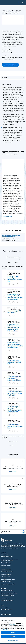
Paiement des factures (6, 614)
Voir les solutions (8, 217)
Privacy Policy (12, 624)
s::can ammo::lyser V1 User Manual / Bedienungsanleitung (14, 378)
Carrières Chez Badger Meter (7, 601)
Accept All (13, 636)
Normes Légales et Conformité (8, 596)
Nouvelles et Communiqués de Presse (9, 593)
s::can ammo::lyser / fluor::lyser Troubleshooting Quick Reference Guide (14, 409)
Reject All (13, 632)
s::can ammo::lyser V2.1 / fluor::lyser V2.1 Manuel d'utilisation (15, 393)
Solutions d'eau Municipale (7, 556)
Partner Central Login (6, 609)
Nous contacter (4, 607)
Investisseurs (4, 598)
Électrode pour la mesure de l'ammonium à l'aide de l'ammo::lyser (13, 468)
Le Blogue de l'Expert (6, 577)
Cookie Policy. (5, 630)
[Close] (24, 619)
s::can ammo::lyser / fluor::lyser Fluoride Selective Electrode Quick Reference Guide (15, 297)
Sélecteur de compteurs (6, 574)
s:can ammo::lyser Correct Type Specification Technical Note (15, 279)
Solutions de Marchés (6, 565)
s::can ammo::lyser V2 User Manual (14, 312)
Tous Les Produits (5, 554)
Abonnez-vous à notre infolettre (8, 584)
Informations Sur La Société (7, 591)
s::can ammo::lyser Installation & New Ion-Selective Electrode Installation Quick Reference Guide (15, 328)
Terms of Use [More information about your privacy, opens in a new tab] (19, 623)
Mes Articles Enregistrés (6, 582)
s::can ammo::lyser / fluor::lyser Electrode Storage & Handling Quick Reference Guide (15, 345)
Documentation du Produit (7, 572)
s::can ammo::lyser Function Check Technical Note (15, 426)
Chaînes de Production (6, 563)
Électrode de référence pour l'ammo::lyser (13, 522)
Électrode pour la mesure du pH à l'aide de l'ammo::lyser (13, 486)
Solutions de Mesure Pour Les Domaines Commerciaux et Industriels (10, 560)
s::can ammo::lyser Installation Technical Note (14, 362)
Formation (3, 612)
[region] (13, 630)
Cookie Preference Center (13, 640)
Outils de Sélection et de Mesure (8, 579)
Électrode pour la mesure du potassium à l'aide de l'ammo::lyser (13, 504)
